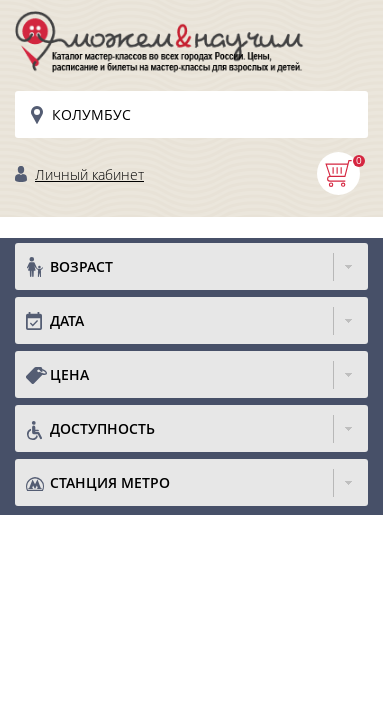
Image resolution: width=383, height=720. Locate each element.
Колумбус (91, 114)
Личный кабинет (89, 174)
